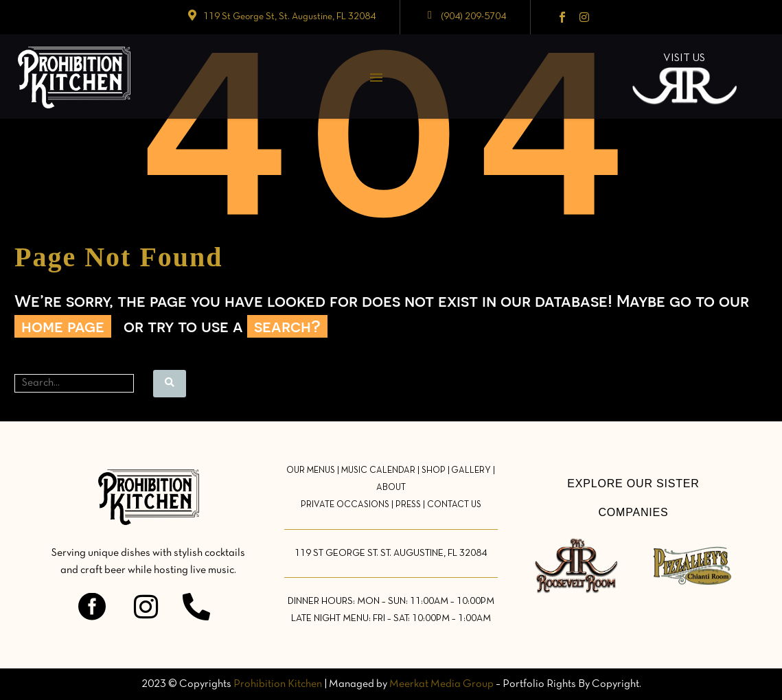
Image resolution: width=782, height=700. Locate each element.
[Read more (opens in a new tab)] (281, 17)
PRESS (408, 505)
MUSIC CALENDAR (378, 471)
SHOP (434, 471)
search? (287, 326)
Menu (376, 78)
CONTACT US (454, 505)
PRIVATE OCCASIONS (345, 505)
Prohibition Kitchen (278, 684)
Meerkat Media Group (441, 684)
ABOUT (391, 488)
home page (63, 326)
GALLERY (471, 471)
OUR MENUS (311, 471)
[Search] (74, 383)
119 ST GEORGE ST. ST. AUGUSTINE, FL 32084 (391, 553)
